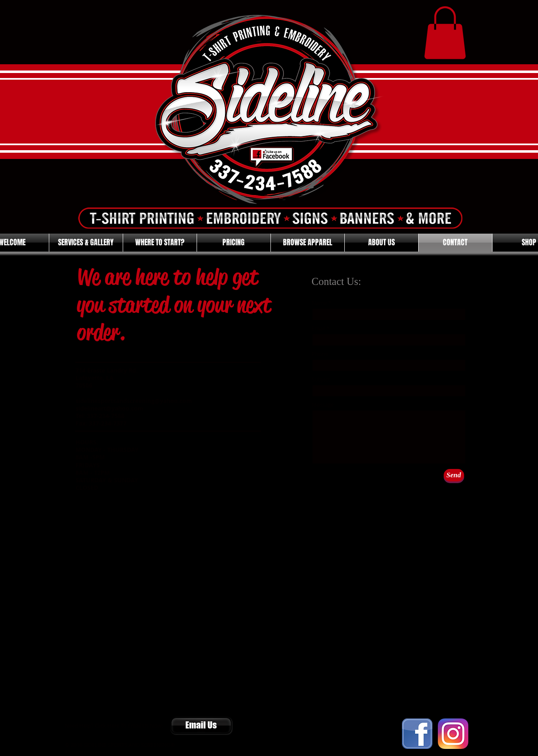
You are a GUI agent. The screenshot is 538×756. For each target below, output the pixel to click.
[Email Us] (201, 726)
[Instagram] (453, 734)
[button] (445, 33)
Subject (321, 379)
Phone (320, 354)
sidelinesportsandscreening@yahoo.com (134, 401)
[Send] (454, 475)
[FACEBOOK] (417, 734)
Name (319, 303)
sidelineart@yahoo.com (110, 408)
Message (323, 405)
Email (318, 329)
